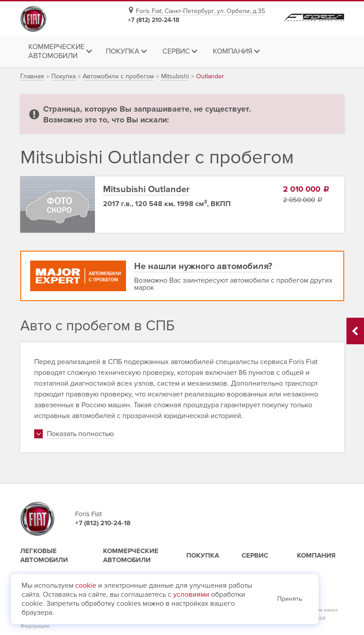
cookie (86, 585)
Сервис (255, 555)
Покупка (203, 555)
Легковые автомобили (44, 555)
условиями (191, 594)
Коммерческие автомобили (131, 555)
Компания (316, 555)
